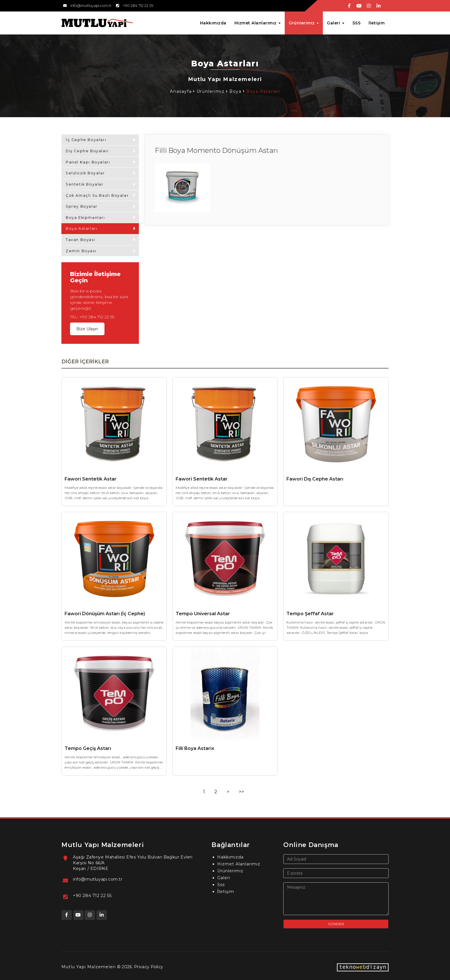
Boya (235, 91)
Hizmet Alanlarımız (239, 864)
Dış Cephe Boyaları (87, 151)
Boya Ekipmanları (85, 218)
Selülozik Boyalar (85, 173)
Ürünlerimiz (211, 91)
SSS (357, 23)
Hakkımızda (213, 23)
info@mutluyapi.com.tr (98, 879)
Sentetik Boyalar (85, 184)
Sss (221, 885)
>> (241, 792)
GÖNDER (336, 924)
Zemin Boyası (81, 251)
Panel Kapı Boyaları (88, 162)
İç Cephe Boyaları (86, 140)
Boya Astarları (263, 91)
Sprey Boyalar (82, 206)
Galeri (224, 878)
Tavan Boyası (80, 240)
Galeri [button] (336, 23)
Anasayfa (181, 91)
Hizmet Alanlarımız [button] (258, 23)
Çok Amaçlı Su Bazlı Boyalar (97, 195)
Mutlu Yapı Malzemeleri (89, 967)
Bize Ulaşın (87, 329)
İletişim (377, 23)
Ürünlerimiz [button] (304, 23)
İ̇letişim (226, 892)
